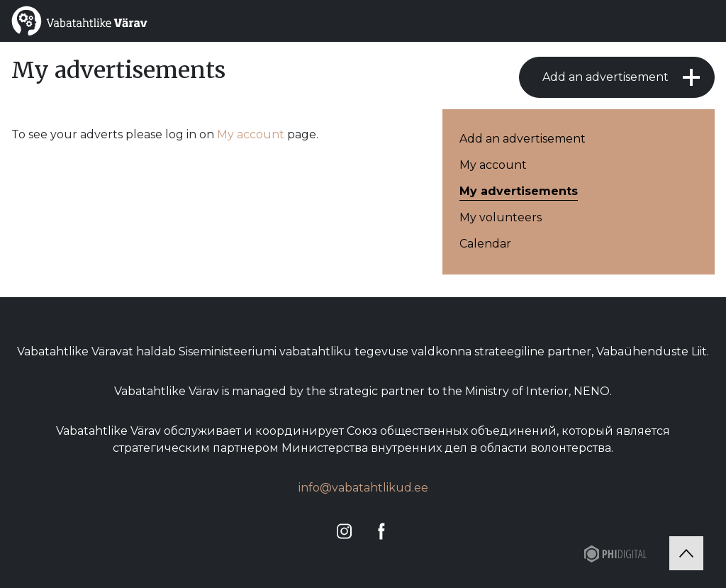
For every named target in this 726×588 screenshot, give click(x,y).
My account (251, 134)
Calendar (485, 244)
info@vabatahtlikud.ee (363, 488)
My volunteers (501, 217)
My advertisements (519, 191)
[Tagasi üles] (686, 553)
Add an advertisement (605, 77)
